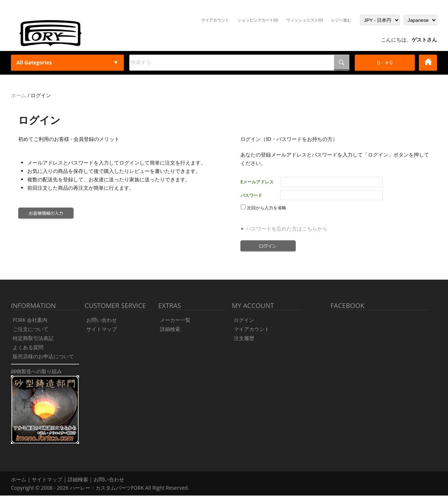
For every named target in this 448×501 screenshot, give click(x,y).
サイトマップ (102, 329)
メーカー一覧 (175, 320)
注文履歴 (244, 338)
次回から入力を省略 (264, 208)
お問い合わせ (102, 320)
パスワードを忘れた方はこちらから (287, 228)
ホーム (19, 95)
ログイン (244, 320)
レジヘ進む (341, 20)
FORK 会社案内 (30, 320)
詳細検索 (170, 329)
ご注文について (31, 329)
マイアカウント (215, 20)
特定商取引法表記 (33, 338)
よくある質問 (28, 347)
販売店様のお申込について (43, 356)
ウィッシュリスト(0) (305, 20)
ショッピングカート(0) (258, 20)
